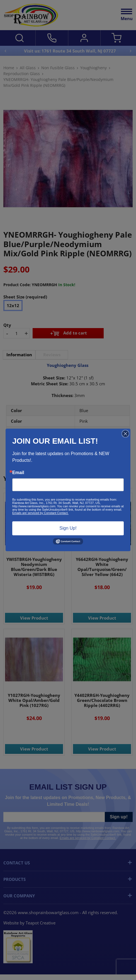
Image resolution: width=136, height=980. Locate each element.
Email (18, 473)
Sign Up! (68, 528)
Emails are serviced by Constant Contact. (40, 513)
